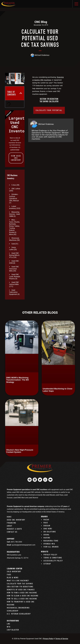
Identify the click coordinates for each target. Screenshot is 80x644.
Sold (13, 244)
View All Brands (51, 547)
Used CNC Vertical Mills (14, 283)
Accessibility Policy (53, 561)
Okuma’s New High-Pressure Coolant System (20, 451)
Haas (46, 523)
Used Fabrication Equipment (13, 292)
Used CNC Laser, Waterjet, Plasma (15, 277)
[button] (21, 93)
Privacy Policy (50, 555)
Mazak (46, 520)
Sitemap (47, 564)
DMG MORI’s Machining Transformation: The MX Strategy (17, 380)
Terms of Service (62, 639)
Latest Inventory (13, 207)
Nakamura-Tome (51, 541)
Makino (47, 538)
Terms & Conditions (53, 558)
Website (45, 552)
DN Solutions (50, 532)
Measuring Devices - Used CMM (14, 214)
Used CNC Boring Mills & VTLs (14, 255)
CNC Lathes (16, 189)
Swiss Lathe (12, 248)
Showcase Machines (14, 239)
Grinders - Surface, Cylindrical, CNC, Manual (14, 197)
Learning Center (15, 569)
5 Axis (14, 185)
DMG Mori (48, 529)
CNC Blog (41, 22)
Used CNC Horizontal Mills (14, 269)
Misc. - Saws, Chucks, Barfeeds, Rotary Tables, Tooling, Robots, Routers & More (14, 227)
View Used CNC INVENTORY (16, 158)
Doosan (47, 526)
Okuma (46, 535)
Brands (44, 517)
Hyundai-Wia (49, 544)
